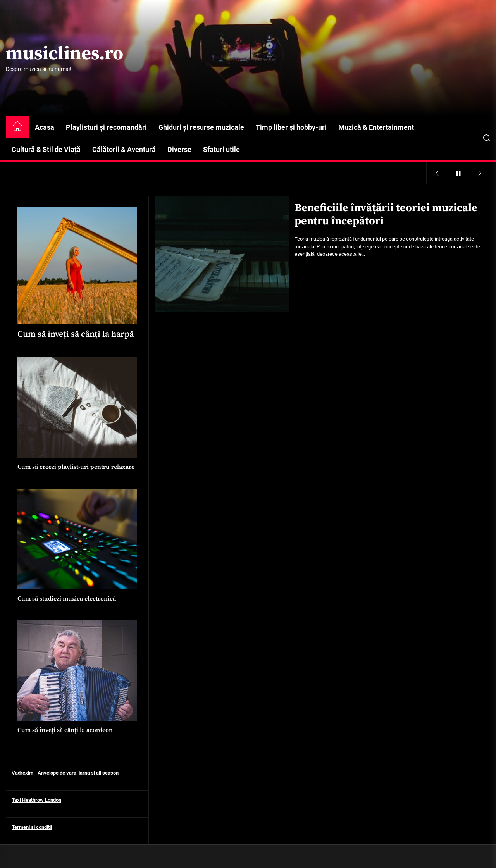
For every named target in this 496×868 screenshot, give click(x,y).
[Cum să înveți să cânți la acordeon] (77, 670)
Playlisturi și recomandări (106, 127)
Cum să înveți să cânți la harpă (76, 334)
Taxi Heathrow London (36, 800)
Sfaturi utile (221, 149)
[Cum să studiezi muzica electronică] (77, 539)
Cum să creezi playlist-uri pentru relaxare (76, 467)
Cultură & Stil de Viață (46, 149)
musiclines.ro (65, 54)
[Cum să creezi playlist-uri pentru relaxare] (77, 407)
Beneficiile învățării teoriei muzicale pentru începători (386, 214)
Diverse (179, 149)
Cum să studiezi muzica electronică (67, 599)
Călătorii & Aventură (124, 149)
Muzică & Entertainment (376, 127)
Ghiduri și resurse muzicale (201, 127)
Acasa (45, 127)
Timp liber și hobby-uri (291, 127)
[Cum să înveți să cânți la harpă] (77, 265)
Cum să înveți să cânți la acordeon (65, 730)
